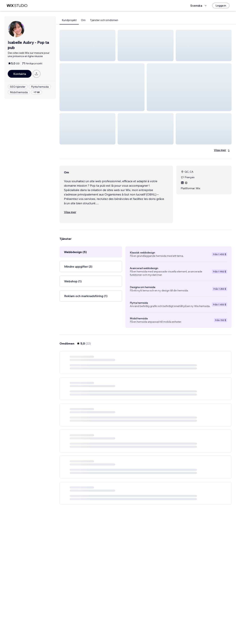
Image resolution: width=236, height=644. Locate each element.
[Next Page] (162, 631)
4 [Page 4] (156, 631)
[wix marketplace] (17, 6)
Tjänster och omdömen (104, 20)
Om (83, 20)
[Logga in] (221, 6)
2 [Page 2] (142, 631)
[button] (87, 45)
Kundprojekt (69, 20)
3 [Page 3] (149, 631)
